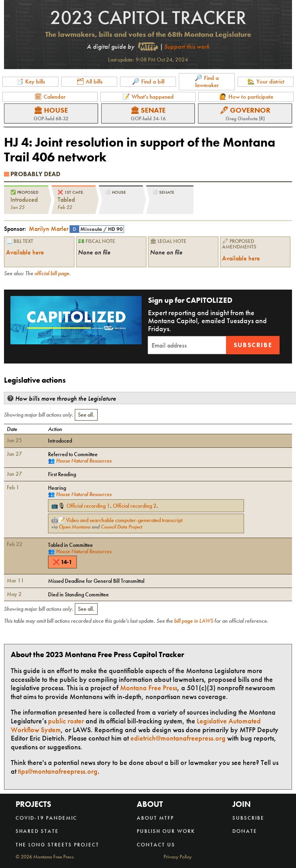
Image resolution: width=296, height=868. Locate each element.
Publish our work (166, 831)
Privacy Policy (178, 857)
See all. (86, 415)
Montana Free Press (149, 688)
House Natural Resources (84, 461)
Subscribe (253, 345)
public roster (66, 721)
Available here (25, 252)
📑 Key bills (30, 81)
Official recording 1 (88, 506)
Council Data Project (121, 527)
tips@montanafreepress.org (58, 771)
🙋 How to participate (246, 97)
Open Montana (75, 527)
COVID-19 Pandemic (46, 818)
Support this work (187, 47)
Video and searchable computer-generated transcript (124, 520)
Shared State (37, 831)
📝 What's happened (148, 97)
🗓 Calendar (50, 97)
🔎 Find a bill (148, 81)
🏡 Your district (266, 81)
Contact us (156, 845)
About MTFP (155, 818)
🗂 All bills (89, 81)
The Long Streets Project (57, 845)
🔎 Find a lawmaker (207, 81)
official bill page (52, 273)
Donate (245, 831)
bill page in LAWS (194, 621)
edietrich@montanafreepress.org (178, 738)
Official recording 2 (135, 506)
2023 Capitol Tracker (148, 17)
